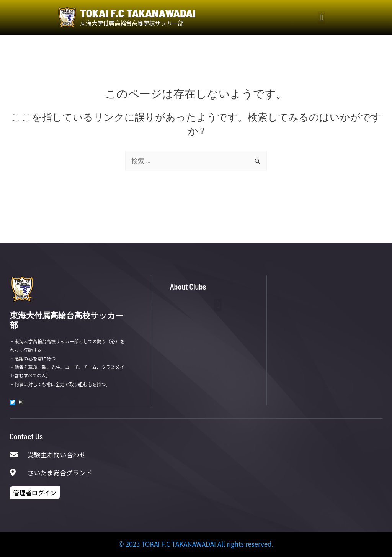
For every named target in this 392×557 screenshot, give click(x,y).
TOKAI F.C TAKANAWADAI (138, 13)
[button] (321, 17)
